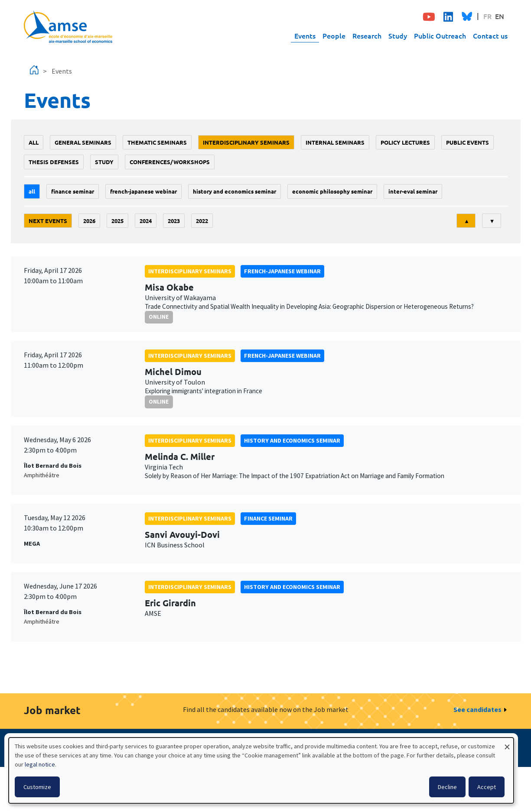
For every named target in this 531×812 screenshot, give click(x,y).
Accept (487, 787)
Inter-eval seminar (413, 191)
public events (467, 142)
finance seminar (73, 191)
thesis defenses (54, 162)
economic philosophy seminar (332, 191)
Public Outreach (440, 36)
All (34, 142)
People (334, 36)
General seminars (83, 142)
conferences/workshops (170, 162)
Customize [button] (37, 787)
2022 (202, 221)
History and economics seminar (235, 191)
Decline (447, 787)
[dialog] (261, 770)
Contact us (490, 36)
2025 (117, 221)
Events (305, 36)
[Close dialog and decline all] (507, 743)
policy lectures (405, 142)
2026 (89, 221)
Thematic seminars (157, 142)
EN (500, 16)
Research (367, 36)
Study (398, 36)
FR (487, 16)
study (104, 162)
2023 (174, 221)
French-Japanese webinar (143, 191)
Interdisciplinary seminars (246, 142)
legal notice (40, 764)
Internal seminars (335, 142)
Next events (48, 221)
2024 (146, 221)
